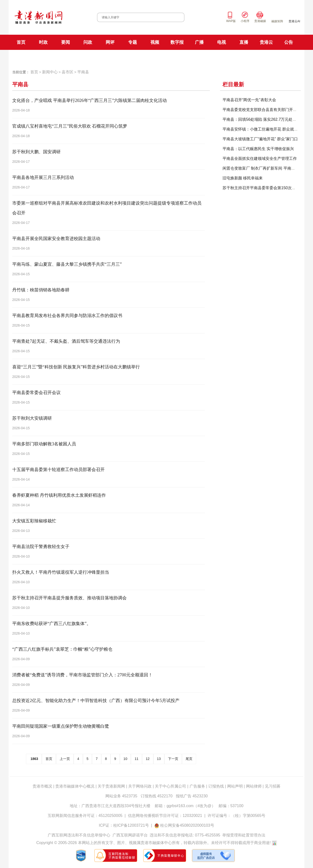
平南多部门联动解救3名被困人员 (44, 444)
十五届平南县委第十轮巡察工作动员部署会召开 (58, 470)
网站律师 (254, 786)
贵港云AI (294, 21)
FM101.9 (104, 57)
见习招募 (273, 786)
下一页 (173, 759)
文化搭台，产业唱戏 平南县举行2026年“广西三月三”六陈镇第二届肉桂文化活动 (89, 100)
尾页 (189, 759)
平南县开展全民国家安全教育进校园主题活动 (56, 239)
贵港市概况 (42, 786)
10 (125, 759)
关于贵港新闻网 (111, 786)
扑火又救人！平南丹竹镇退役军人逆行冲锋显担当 (61, 572)
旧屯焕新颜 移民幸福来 (243, 178)
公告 (289, 42)
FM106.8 (120, 57)
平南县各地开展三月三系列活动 (43, 177)
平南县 (83, 72)
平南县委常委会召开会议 (36, 393)
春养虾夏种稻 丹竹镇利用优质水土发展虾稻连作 (59, 495)
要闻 (66, 42)
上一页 (65, 759)
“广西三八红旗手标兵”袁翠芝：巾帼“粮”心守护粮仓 (62, 649)
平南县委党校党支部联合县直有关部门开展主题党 (266, 110)
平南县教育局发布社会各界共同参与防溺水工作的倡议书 (67, 316)
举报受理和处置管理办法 (244, 835)
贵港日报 (47, 57)
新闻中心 (50, 72)
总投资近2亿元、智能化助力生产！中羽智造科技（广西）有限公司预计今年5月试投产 (96, 701)
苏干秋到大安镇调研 (32, 418)
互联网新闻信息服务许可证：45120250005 (85, 816)
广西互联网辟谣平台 (130, 835)
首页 (21, 42)
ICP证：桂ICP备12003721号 (124, 825)
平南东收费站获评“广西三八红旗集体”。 (52, 624)
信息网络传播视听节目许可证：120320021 (165, 816)
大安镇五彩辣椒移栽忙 (34, 521)
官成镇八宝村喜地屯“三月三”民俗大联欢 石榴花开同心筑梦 (70, 126)
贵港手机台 (284, 57)
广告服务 (197, 786)
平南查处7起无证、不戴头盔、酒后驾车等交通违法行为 (66, 341)
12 (148, 759)
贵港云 (266, 42)
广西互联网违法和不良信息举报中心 (79, 835)
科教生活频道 (202, 57)
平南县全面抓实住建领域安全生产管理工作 (260, 159)
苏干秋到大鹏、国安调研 (36, 152)
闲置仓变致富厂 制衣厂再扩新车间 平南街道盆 (263, 168)
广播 (199, 42)
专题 (133, 42)
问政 (88, 42)
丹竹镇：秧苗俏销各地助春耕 (41, 290)
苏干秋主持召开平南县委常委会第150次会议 (261, 188)
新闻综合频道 (177, 57)
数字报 (177, 42)
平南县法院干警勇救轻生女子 (41, 547)
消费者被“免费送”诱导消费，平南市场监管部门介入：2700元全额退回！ (82, 675)
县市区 (67, 72)
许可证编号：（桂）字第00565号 (237, 816)
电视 (222, 42)
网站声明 (235, 786)
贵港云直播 (262, 57)
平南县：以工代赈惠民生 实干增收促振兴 (258, 149)
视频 (155, 42)
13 (159, 759)
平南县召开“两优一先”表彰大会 (249, 100)
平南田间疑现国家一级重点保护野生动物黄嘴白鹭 (61, 726)
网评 (110, 42)
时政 (43, 42)
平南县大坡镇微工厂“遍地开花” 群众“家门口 (260, 139)
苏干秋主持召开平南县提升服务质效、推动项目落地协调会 (69, 598)
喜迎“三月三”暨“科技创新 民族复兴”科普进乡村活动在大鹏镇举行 (76, 367)
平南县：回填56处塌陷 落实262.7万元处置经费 (263, 119)
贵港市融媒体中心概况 (75, 786)
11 (136, 759)
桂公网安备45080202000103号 (187, 825)
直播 (244, 42)
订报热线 (216, 786)
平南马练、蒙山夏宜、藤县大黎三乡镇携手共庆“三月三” (67, 264)
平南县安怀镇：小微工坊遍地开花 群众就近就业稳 (266, 129)
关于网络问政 (140, 786)
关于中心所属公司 (170, 786)
